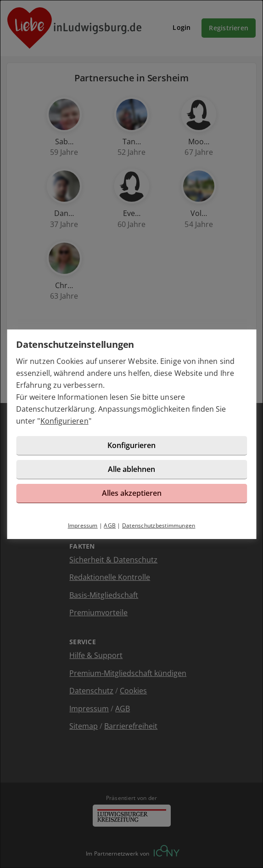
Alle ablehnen (131, 469)
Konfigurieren (64, 421)
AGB (110, 525)
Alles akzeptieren (132, 493)
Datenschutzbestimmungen (159, 525)
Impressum (83, 525)
